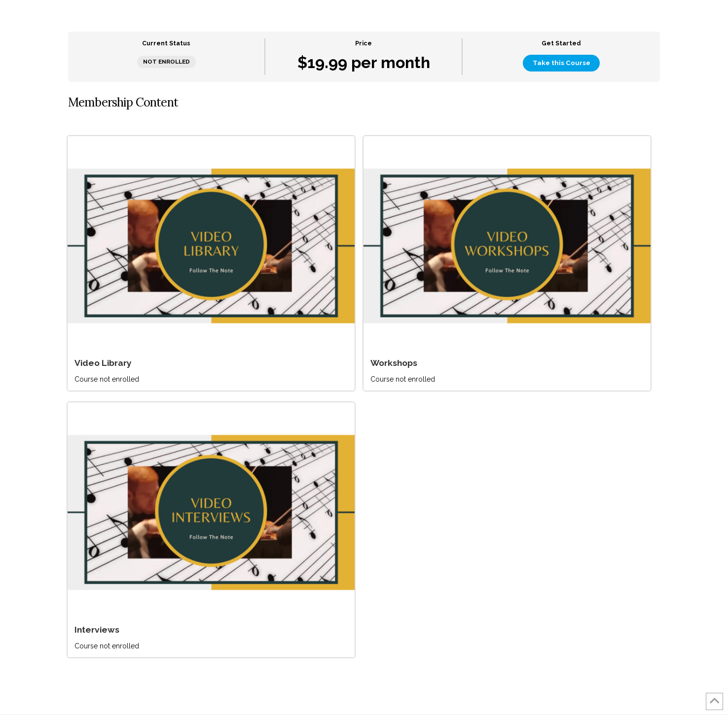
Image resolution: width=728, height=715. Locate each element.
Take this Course (562, 63)
